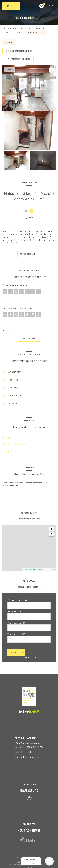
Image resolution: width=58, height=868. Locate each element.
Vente (9, 32)
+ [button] (51, 529)
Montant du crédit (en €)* (18, 600)
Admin (33, 864)
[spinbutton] (29, 639)
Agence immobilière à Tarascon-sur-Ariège (25, 28)
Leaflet (26, 569)
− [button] (51, 534)
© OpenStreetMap (48, 569)
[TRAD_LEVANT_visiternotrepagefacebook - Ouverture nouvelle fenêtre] (29, 798)
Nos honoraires (22, 862)
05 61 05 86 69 (23, 752)
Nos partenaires (41, 862)
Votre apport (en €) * (16, 623)
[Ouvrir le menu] (11, 6)
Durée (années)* (14, 611)
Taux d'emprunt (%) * (16, 634)
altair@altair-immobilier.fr (28, 757)
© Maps (35, 569)
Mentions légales (17, 864)
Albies (20, 32)
